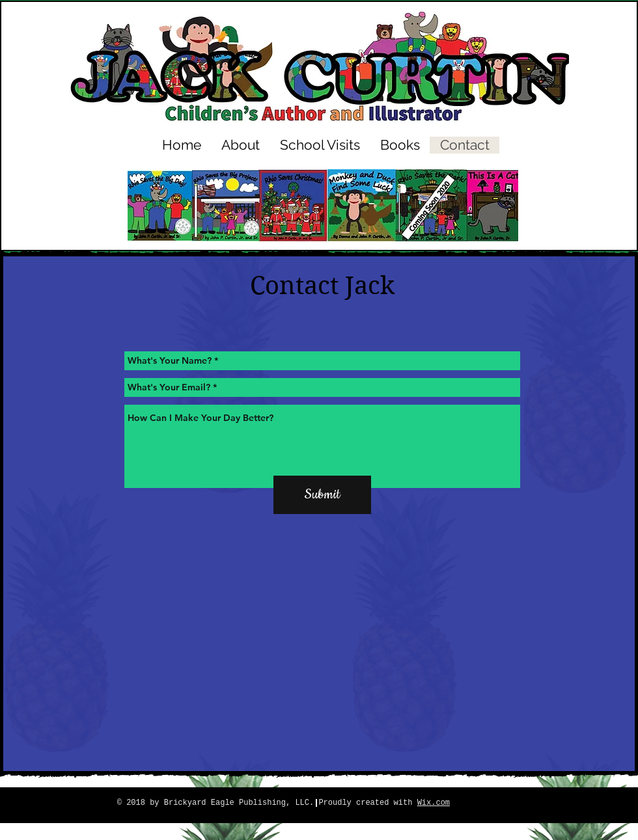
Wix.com (434, 803)
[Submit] (322, 495)
